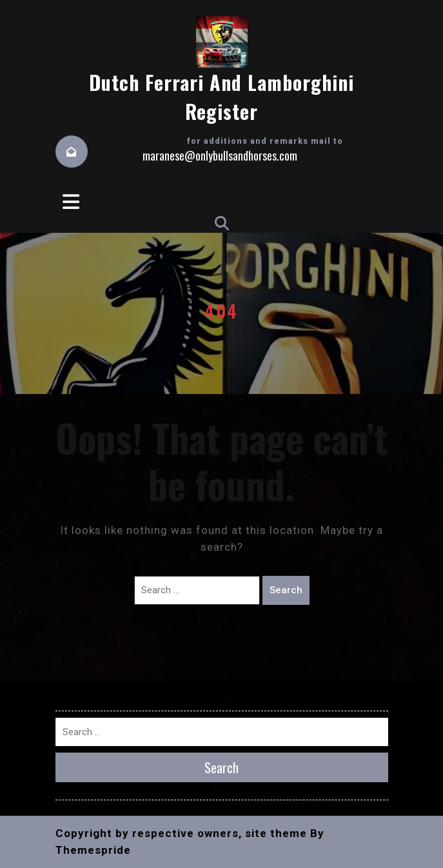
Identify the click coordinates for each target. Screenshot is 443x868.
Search (286, 590)
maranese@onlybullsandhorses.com (220, 155)
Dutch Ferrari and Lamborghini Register (221, 97)
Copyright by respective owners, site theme (181, 833)
